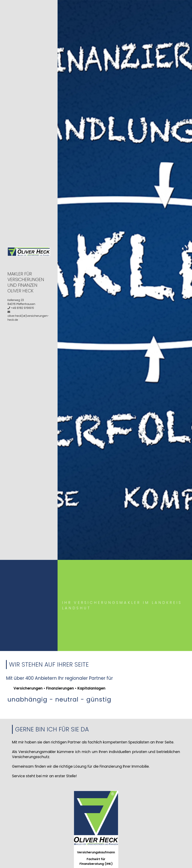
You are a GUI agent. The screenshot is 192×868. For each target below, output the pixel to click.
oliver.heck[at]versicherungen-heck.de (28, 318)
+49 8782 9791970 (22, 308)
